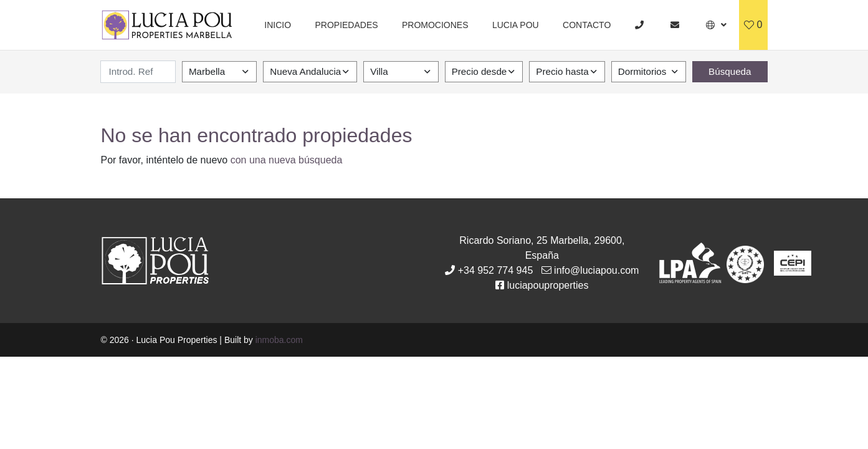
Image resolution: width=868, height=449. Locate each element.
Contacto (587, 25)
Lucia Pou (516, 25)
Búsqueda (730, 71)
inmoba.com (279, 340)
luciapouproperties (548, 285)
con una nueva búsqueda (287, 160)
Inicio (278, 25)
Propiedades (346, 25)
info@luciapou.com (596, 270)
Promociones (435, 25)
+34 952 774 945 (496, 270)
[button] (716, 25)
